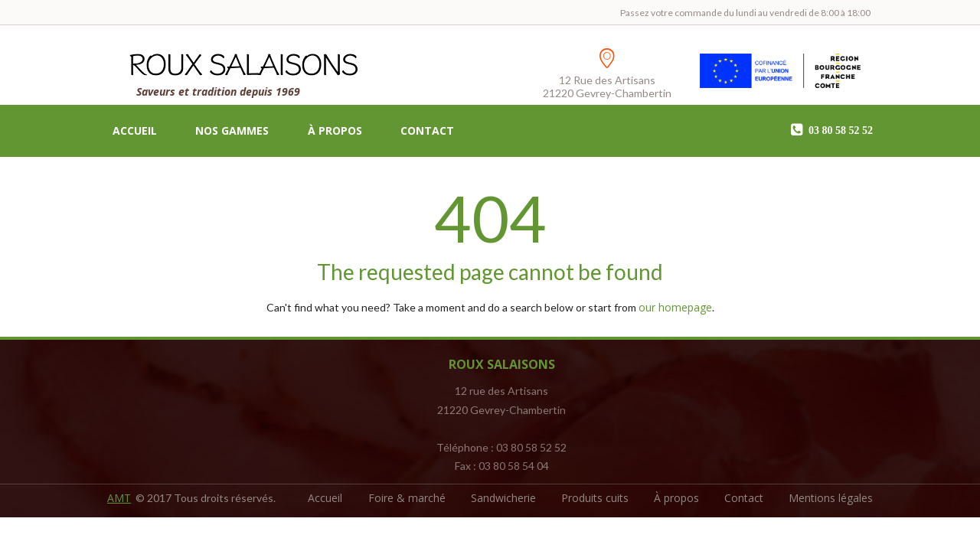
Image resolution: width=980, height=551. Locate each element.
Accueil (135, 130)
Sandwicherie (503, 498)
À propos (335, 130)
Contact (427, 130)
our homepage (675, 307)
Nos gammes (232, 130)
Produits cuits (595, 498)
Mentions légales (831, 498)
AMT (119, 498)
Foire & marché (407, 498)
